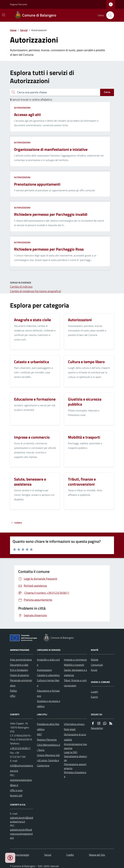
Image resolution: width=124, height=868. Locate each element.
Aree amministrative (21, 660)
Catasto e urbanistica (48, 675)
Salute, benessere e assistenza (75, 673)
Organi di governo (19, 675)
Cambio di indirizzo (21, 287)
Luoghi (94, 692)
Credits (70, 855)
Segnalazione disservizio (75, 758)
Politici (13, 691)
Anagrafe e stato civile (48, 662)
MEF (39, 734)
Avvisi (94, 670)
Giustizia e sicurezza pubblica (49, 704)
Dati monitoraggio (20, 855)
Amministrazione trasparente (75, 746)
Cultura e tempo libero (48, 683)
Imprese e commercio (75, 660)
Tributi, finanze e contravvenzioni (75, 683)
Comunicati (97, 665)
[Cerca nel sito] (109, 15)
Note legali (70, 729)
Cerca (107, 92)
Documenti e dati (19, 665)
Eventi (94, 697)
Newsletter (97, 728)
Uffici (13, 696)
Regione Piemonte (19, 4)
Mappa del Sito (97, 855)
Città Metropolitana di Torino (48, 747)
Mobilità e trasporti (74, 665)
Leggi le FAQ (71, 752)
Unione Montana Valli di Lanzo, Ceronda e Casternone (48, 760)
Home (13, 30)
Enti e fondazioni (19, 670)
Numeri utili (16, 795)
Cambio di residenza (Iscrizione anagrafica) (36, 291)
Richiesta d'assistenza (75, 774)
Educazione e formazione (48, 693)
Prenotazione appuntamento (75, 766)
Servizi (24, 30)
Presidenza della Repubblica (48, 727)
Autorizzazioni (22, 108)
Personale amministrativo (21, 683)
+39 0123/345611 (20, 748)
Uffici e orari (16, 790)
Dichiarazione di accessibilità (75, 737)
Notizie (95, 660)
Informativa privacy (74, 724)
